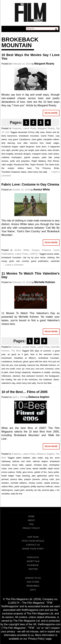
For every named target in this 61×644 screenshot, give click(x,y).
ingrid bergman (27, 147)
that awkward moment (33, 376)
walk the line (17, 494)
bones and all (53, 132)
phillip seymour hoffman (42, 486)
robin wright (7, 165)
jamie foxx (54, 476)
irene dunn (41, 147)
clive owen (13, 469)
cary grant (13, 139)
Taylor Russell (37, 165)
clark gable (37, 139)
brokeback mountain (29, 136)
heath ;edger (52, 143)
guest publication (40, 261)
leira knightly (7, 154)
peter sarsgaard (22, 486)
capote (29, 465)
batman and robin (22, 461)
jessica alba (16, 479)
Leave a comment (14, 265)
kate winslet (53, 150)
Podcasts (33, 557)
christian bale (41, 465)
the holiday (7, 379)
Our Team (33, 537)
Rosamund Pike (21, 165)
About (31, 520)
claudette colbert (51, 139)
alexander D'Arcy (26, 132)
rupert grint (19, 490)
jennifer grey (18, 150)
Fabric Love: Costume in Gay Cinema (30, 184)
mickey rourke (35, 483)
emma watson (8, 472)
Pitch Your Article (33, 541)
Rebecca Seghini (39, 397)
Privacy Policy (31, 528)
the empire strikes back (17, 168)
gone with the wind (38, 362)
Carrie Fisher (47, 136)
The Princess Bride (47, 168)
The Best (16, 351)
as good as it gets (18, 354)
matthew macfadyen (12, 157)
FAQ (31, 524)
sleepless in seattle (41, 372)
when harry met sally (37, 172)
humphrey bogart (10, 147)
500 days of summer (41, 351)
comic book (25, 469)
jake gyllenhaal (39, 476)
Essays (35, 250)
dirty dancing (8, 143)
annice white (53, 254)
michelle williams (19, 483)
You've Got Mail (44, 383)
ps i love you (28, 369)
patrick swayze (32, 157)
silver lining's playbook (20, 372)
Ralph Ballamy (39, 161)
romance (49, 369)
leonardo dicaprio (23, 154)
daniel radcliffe (40, 469)
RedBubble (33, 586)
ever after (23, 143)
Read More (51, 113)
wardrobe (55, 261)
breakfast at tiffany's (25, 358)
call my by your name (34, 257)
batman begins (40, 461)
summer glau (48, 490)
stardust (16, 376)
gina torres (28, 472)
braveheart (7, 358)
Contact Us (33, 545)
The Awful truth (52, 165)
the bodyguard (52, 376)
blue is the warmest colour (45, 354)
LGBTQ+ (34, 254)
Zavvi (33, 590)
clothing (51, 257)
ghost (26, 362)
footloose (18, 362)
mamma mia (33, 365)
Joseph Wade (29, 347)
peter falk (47, 157)
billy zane (40, 132)
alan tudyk (37, 458)
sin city (37, 490)
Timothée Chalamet (11, 172)
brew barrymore (9, 136)
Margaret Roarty (44, 64)
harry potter (53, 472)
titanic (24, 172)
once (19, 369)
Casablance (25, 139)
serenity (29, 490)
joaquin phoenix (32, 479)
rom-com (40, 369)
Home (31, 516)
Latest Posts (29, 128)
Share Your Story (33, 549)
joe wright (29, 150)
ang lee (49, 458)
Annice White (42, 190)
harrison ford (37, 143)
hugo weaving (23, 476)
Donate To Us (33, 578)
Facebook (33, 565)
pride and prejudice (20, 161)
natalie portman (51, 483)
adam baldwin (23, 458)
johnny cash (48, 479)
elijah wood (53, 469)
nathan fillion (7, 486)
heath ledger (8, 476)
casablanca (7, 362)
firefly (19, 472)
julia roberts (41, 150)
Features (17, 128)
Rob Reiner (53, 161)
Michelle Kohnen (45, 282)
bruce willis (18, 465)
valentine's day (8, 383)
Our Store (33, 582)
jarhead (5, 479)
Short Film (33, 561)
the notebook (46, 379)
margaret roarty (39, 154)
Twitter (33, 569)
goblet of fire (40, 472)
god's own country (19, 261)
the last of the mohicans (26, 379)
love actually (20, 365)
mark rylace (54, 154)
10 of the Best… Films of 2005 (24, 392)
